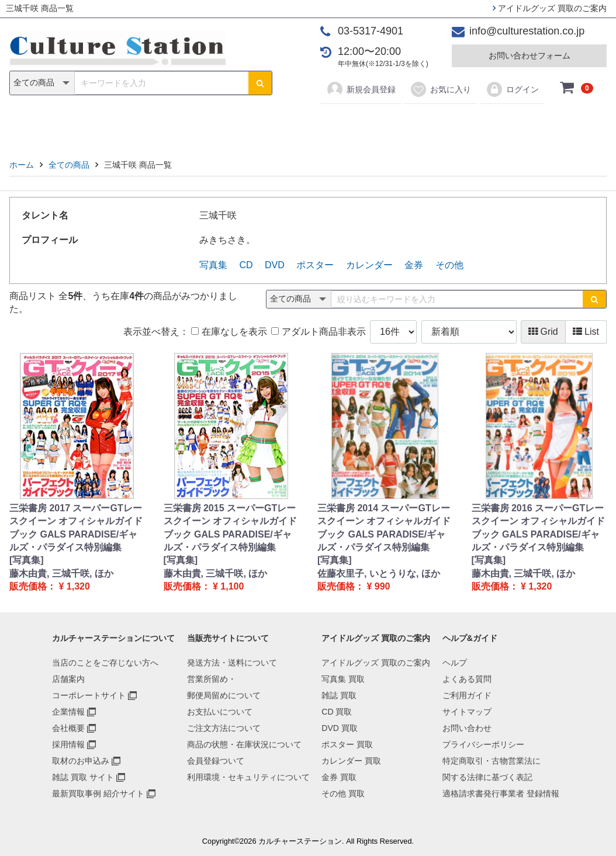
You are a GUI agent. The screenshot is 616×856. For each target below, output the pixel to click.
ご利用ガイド (467, 695)
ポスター (312, 124)
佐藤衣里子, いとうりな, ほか (379, 573)
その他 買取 (343, 793)
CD (224, 124)
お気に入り (440, 89)
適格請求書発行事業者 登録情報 (501, 793)
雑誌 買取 (339, 695)
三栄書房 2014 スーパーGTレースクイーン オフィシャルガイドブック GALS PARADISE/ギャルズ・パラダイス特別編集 (384, 528)
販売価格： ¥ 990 (354, 586)
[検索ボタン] (260, 83)
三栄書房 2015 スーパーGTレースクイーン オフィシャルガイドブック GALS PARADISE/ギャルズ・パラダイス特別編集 (230, 528)
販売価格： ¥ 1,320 (50, 586)
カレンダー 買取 (351, 761)
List (586, 332)
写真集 (142, 124)
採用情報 (68, 744)
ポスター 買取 (347, 744)
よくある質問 (467, 679)
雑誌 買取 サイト (83, 777)
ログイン (512, 89)
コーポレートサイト (89, 695)
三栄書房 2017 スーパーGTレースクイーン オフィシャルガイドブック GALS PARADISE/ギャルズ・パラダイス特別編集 (76, 528)
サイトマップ (467, 712)
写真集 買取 (343, 679)
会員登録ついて (216, 761)
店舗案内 (68, 679)
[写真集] (27, 560)
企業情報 (68, 712)
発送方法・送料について (232, 663)
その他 (474, 124)
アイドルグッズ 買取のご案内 (550, 8)
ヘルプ (455, 663)
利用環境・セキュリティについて (248, 777)
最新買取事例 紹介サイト (98, 793)
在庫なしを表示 (229, 332)
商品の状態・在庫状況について (244, 744)
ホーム (22, 165)
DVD (262, 124)
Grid (543, 332)
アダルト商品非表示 (318, 332)
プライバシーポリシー (483, 744)
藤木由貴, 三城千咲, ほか (61, 573)
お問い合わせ (467, 728)
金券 (430, 124)
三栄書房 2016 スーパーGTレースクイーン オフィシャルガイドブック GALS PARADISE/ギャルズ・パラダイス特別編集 (538, 528)
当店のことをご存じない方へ (105, 663)
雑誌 (186, 124)
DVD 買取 (339, 728)
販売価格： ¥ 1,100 (204, 586)
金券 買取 (339, 777)
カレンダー (375, 124)
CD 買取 (337, 712)
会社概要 (68, 728)
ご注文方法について (224, 728)
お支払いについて (220, 712)
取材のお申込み (81, 761)
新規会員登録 (361, 89)
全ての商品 (69, 165)
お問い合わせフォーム (530, 56)
